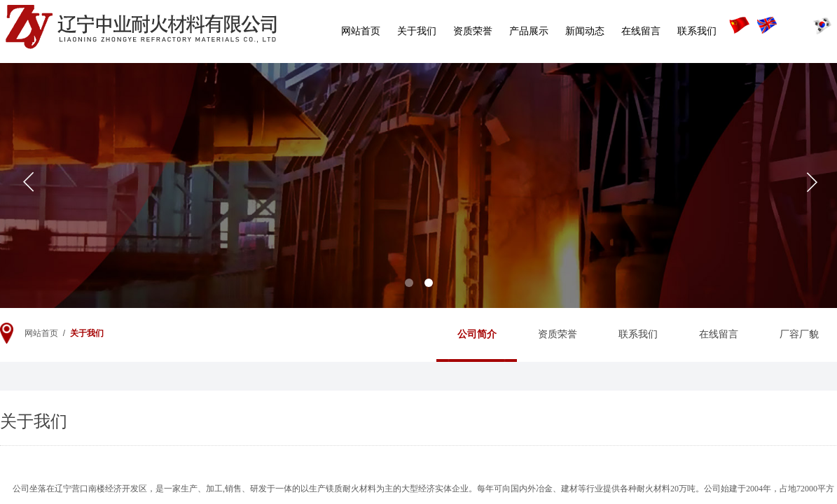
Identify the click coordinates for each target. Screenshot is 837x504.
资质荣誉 (473, 31)
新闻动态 (585, 31)
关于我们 (417, 31)
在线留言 (641, 31)
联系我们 (697, 31)
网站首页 (361, 31)
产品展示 (529, 31)
